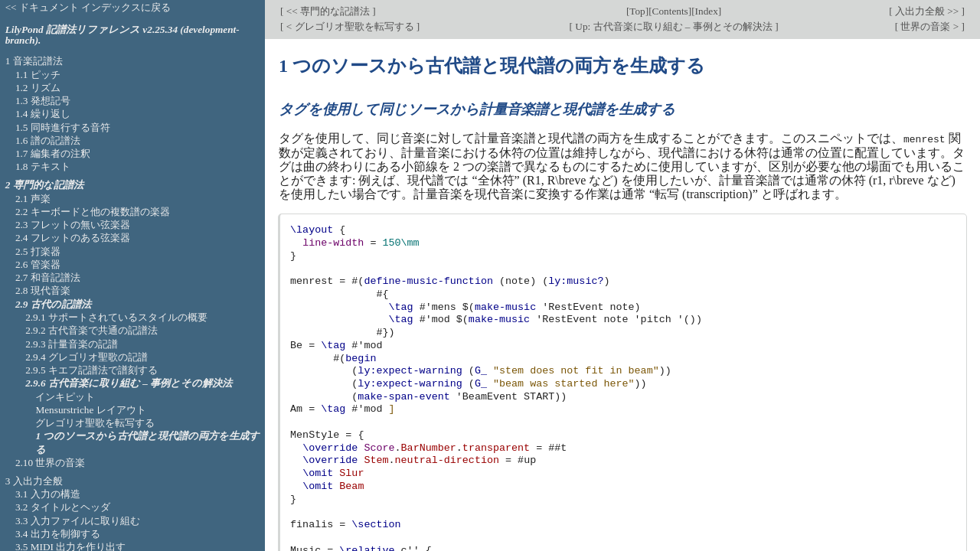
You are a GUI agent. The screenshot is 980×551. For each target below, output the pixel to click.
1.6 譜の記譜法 (48, 140)
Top (637, 11)
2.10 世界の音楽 (51, 463)
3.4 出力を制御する (58, 534)
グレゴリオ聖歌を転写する (95, 423)
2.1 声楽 (33, 199)
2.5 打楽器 (38, 251)
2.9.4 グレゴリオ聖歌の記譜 (87, 357)
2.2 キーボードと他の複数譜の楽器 (93, 212)
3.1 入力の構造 (48, 494)
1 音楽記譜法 (34, 61)
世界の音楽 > (929, 26)
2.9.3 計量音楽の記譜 (72, 344)
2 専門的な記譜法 (44, 185)
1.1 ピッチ (38, 75)
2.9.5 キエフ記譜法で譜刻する (91, 370)
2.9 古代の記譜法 (53, 304)
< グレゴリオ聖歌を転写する (350, 26)
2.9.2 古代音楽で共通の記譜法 (91, 330)
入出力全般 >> (927, 11)
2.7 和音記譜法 (48, 277)
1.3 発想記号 (43, 101)
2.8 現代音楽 (43, 290)
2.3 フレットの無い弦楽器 (73, 225)
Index (707, 11)
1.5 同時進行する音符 (63, 127)
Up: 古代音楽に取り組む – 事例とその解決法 (674, 26)
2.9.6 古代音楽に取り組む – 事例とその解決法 (129, 383)
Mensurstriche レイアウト (90, 410)
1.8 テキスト (43, 166)
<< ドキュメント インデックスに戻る (88, 7)
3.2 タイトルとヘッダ (63, 507)
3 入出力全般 (34, 481)
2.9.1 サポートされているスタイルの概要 (116, 317)
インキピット (65, 397)
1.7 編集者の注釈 (53, 153)
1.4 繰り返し (43, 114)
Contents (670, 11)
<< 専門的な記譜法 (328, 11)
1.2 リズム (38, 88)
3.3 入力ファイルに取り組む (78, 521)
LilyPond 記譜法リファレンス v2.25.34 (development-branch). (122, 35)
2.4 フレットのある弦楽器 (73, 238)
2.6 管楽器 (38, 264)
